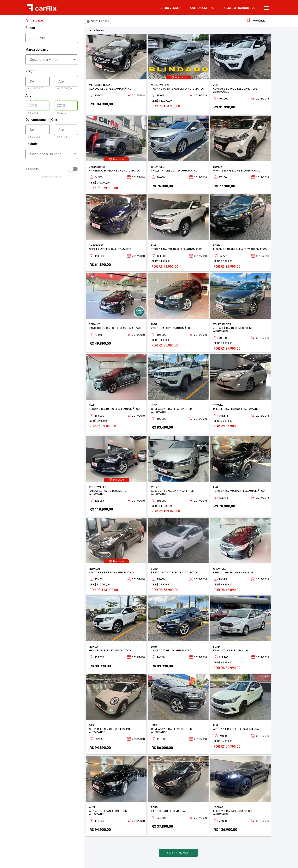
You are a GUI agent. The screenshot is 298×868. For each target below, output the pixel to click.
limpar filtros (52, 177)
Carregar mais (178, 853)
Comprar (100, 30)
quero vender (170, 8)
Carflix (42, 8)
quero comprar (202, 8)
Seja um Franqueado (240, 8)
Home (90, 30)
